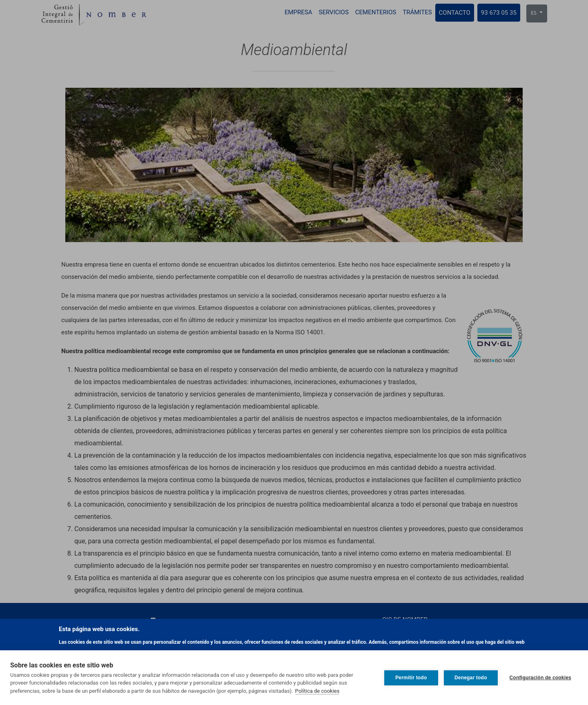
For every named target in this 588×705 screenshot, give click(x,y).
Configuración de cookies (541, 678)
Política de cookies (317, 691)
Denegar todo (470, 678)
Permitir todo (411, 678)
